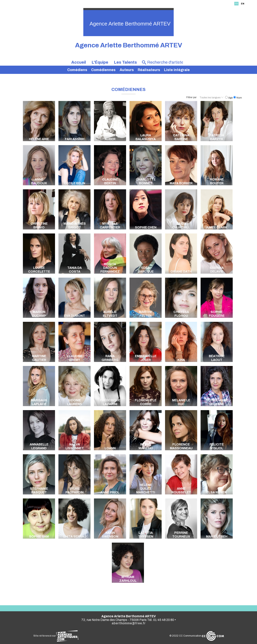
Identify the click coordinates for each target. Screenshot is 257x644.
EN (243, 4)
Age (229, 98)
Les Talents (125, 62)
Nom (238, 98)
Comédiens (77, 70)
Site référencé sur (56, 636)
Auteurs (127, 70)
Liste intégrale (177, 70)
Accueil (79, 62)
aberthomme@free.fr (129, 623)
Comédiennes (103, 70)
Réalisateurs (149, 70)
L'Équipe (100, 62)
